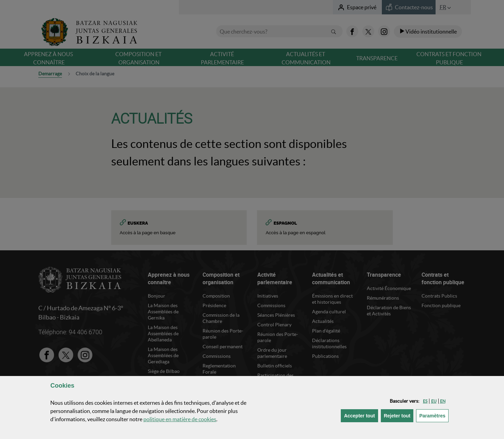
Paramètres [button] (434, 415)
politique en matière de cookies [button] (180, 419)
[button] (425, 401)
